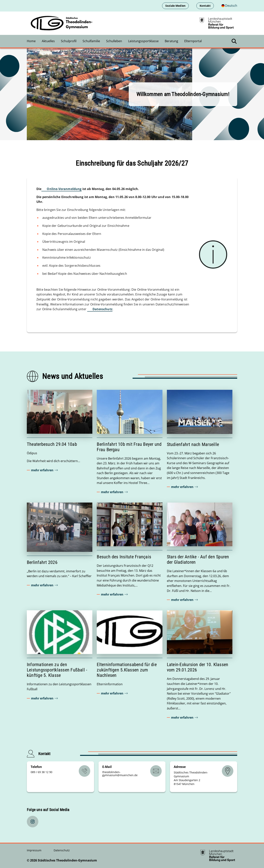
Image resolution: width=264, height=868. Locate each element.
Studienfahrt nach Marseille (193, 444)
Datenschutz (102, 309)
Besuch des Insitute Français (124, 557)
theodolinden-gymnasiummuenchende (120, 774)
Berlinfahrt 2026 (42, 562)
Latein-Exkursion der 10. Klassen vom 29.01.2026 (198, 667)
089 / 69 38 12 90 (41, 772)
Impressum (34, 850)
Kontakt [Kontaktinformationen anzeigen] (205, 6)
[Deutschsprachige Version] (229, 6)
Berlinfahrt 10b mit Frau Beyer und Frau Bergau (129, 447)
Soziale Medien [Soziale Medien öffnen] (175, 6)
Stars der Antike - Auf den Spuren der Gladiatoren (198, 559)
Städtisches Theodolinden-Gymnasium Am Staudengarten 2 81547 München (191, 778)
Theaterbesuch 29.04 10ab (52, 444)
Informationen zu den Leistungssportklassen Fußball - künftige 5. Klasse (57, 670)
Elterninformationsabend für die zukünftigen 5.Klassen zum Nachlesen (127, 670)
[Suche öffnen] (234, 41)
